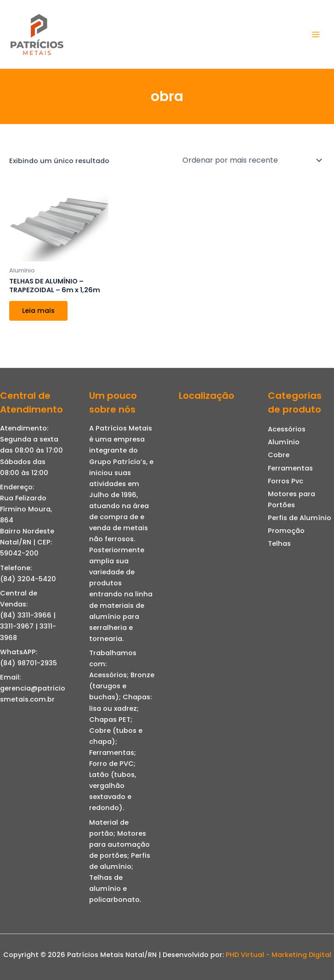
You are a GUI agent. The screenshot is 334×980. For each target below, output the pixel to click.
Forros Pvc (286, 481)
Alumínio (284, 442)
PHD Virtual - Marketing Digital (278, 955)
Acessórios (287, 429)
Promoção (286, 531)
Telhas (279, 544)
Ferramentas (290, 468)
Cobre (279, 455)
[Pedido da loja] (252, 160)
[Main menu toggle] (316, 34)
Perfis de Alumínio (300, 518)
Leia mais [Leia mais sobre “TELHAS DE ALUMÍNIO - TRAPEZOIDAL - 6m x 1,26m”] (38, 311)
